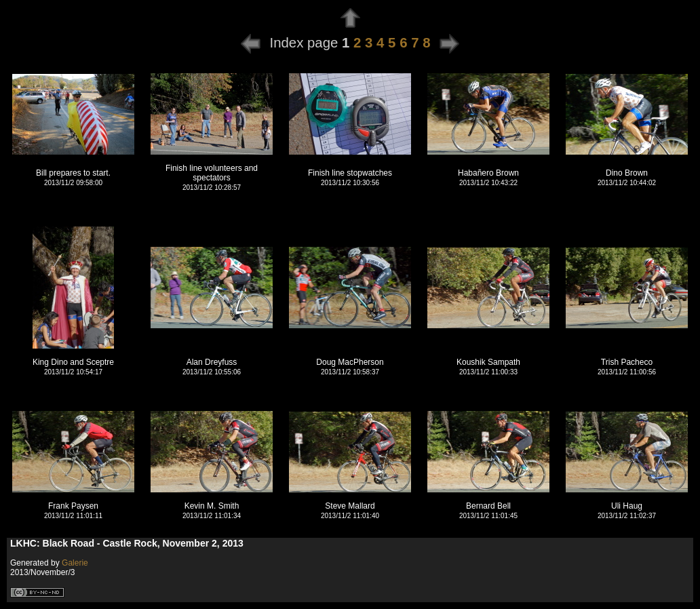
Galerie (75, 563)
